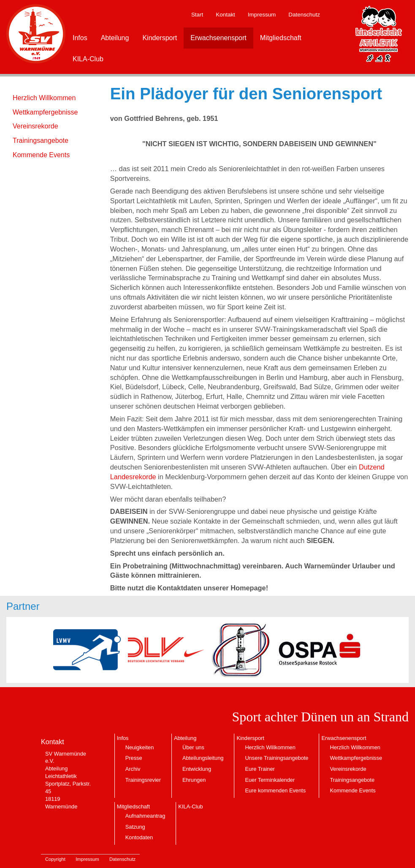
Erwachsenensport (218, 38)
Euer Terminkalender (270, 780)
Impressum (262, 15)
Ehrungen (194, 780)
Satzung (135, 827)
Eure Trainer (260, 769)
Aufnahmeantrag (145, 816)
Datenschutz (304, 15)
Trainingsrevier (143, 780)
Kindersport (160, 38)
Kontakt (225, 15)
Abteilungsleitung (203, 758)
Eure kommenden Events (275, 790)
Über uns (193, 747)
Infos (80, 38)
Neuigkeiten (140, 747)
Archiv (133, 769)
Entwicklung (197, 769)
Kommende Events (41, 155)
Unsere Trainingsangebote (277, 758)
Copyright (55, 859)
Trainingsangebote (41, 141)
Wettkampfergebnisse (45, 112)
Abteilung (115, 38)
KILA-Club (88, 59)
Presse (134, 758)
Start (197, 15)
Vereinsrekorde (35, 126)
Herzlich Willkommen (44, 98)
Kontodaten (139, 837)
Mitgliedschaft (281, 38)
